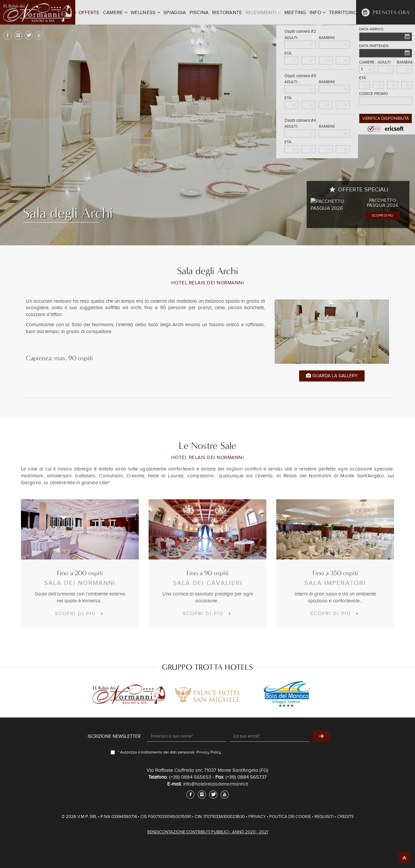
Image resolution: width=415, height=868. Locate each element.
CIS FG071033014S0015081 (166, 816)
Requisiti (324, 816)
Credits (345, 816)
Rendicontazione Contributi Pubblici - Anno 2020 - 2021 (208, 832)
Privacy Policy (209, 752)
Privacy (257, 816)
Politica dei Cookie (290, 816)
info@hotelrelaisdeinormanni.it (216, 784)
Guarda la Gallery (332, 376)
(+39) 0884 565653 (190, 777)
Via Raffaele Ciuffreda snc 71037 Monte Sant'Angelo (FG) (207, 770)
